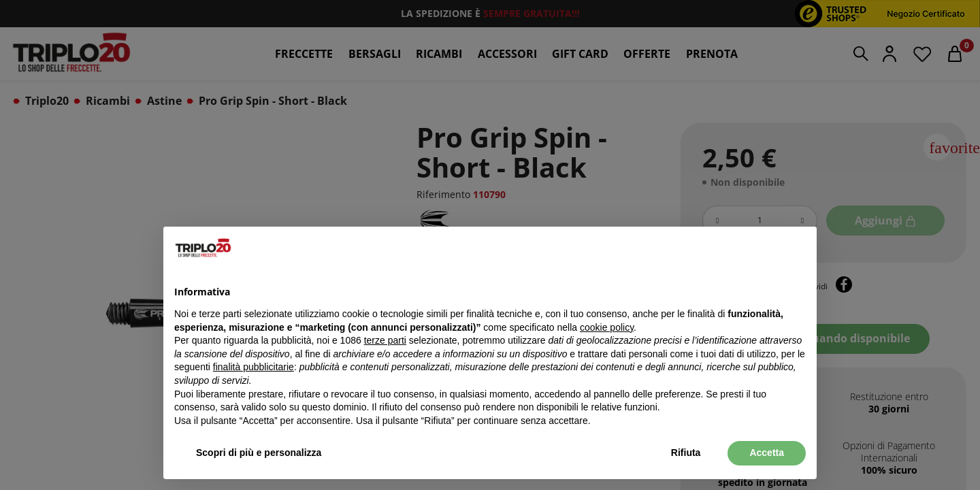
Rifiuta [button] (686, 453)
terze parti (385, 340)
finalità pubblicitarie (254, 367)
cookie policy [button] (607, 327)
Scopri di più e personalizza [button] (259, 453)
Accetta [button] (767, 453)
